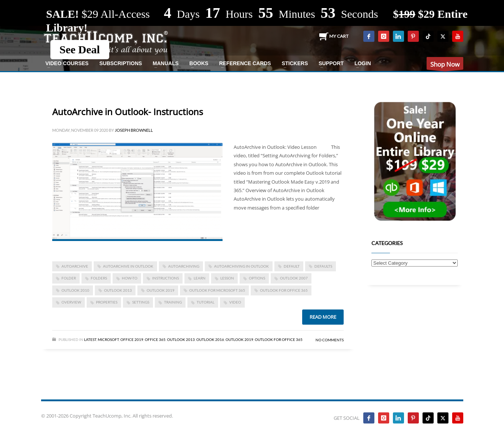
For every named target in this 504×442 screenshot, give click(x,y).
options (257, 278)
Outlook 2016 (210, 339)
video (235, 302)
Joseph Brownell (134, 130)
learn (200, 278)
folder (69, 278)
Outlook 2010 (75, 290)
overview (71, 302)
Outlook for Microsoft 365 (217, 290)
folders (99, 278)
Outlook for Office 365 (284, 290)
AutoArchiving (184, 266)
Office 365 (155, 339)
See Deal (80, 49)
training (173, 302)
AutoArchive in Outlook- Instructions (128, 112)
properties (107, 302)
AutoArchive (75, 266)
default (292, 266)
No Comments (330, 340)
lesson (227, 278)
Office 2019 (132, 339)
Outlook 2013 (181, 339)
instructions (166, 278)
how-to (130, 278)
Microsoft (108, 339)
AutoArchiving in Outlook (241, 266)
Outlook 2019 (161, 290)
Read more (323, 317)
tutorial (206, 302)
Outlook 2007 (294, 278)
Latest (90, 339)
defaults (323, 266)
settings (141, 302)
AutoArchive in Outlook (128, 266)
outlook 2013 (118, 290)
